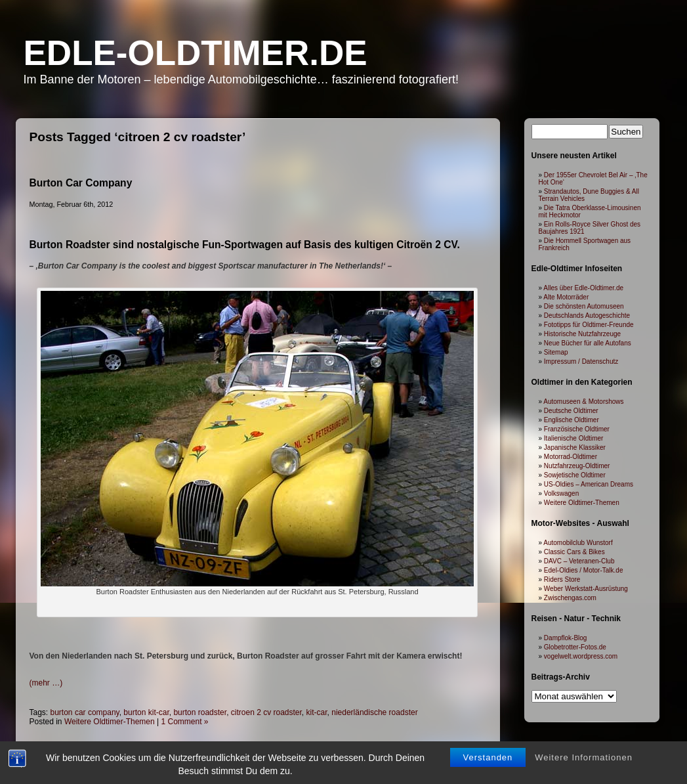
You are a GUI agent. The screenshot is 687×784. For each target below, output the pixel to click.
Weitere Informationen (584, 709)
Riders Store (562, 579)
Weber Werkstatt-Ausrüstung (586, 589)
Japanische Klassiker (575, 447)
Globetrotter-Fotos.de (575, 647)
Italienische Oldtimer (574, 438)
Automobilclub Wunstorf (578, 543)
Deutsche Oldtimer (571, 411)
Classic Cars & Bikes (574, 552)
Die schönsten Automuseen (584, 306)
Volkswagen (561, 493)
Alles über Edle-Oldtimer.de (583, 288)
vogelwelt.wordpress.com (581, 656)
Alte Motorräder (566, 297)
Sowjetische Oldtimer (575, 475)
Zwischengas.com (570, 598)
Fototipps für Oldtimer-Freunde (589, 325)
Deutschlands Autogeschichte (587, 316)
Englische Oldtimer (572, 420)
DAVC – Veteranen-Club (579, 561)
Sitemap (556, 352)
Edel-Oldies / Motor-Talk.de (584, 570)
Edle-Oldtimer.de (196, 53)
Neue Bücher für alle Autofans (588, 343)
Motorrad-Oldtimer (571, 457)
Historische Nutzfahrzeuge (582, 334)
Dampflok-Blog (566, 638)
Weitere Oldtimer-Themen (582, 503)
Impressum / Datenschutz (581, 361)
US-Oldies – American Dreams (589, 484)
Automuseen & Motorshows (583, 402)
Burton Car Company (81, 183)
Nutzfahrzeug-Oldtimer (577, 466)
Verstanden (488, 709)
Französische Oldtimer (577, 429)
